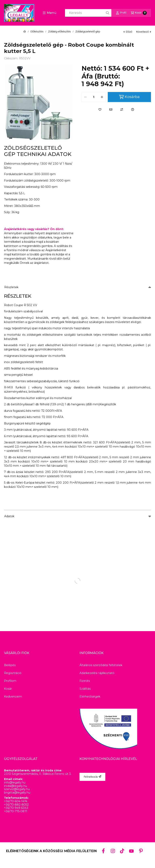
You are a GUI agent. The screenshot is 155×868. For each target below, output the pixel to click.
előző (128, 32)
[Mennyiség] (94, 97)
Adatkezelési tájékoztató (97, 673)
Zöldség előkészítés (59, 32)
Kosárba (129, 97)
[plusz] (102, 97)
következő (144, 32)
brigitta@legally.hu (17, 793)
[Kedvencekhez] (100, 109)
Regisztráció (13, 673)
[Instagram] (113, 851)
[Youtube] (131, 851)
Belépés (10, 665)
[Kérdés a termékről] (133, 109)
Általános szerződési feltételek (101, 665)
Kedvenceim (13, 697)
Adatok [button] (9, 516)
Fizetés (85, 681)
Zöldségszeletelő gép (88, 32)
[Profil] (121, 13)
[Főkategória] (25, 32)
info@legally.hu (15, 783)
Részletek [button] (11, 287)
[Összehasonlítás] (122, 109)
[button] (50, 13)
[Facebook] (103, 851)
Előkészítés (37, 32)
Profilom (10, 681)
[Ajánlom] (111, 109)
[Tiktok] (122, 851)
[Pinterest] (141, 851)
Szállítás (85, 689)
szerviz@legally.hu (17, 789)
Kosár (8, 689)
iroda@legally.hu (16, 786)
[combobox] (88, 13)
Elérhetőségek (90, 697)
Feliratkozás (92, 777)
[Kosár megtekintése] (139, 13)
